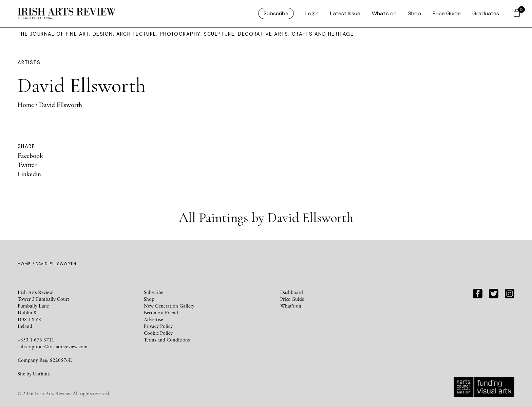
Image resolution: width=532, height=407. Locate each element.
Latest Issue (345, 13)
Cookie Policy (158, 333)
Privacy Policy (158, 326)
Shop (415, 13)
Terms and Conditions (167, 340)
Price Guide (447, 13)
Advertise (153, 319)
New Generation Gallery (169, 306)
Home (26, 105)
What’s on (384, 13)
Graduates (486, 13)
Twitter (27, 165)
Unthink (42, 374)
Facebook (30, 155)
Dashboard (292, 292)
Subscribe (276, 13)
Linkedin (29, 174)
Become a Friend (161, 312)
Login (312, 13)
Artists (29, 62)
